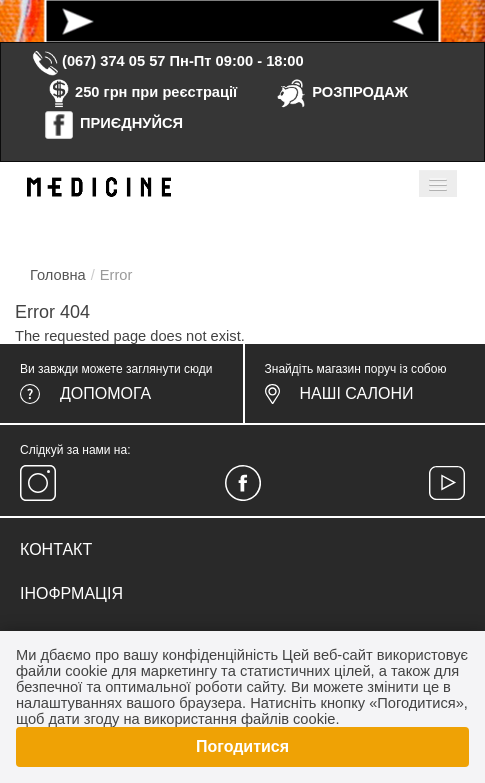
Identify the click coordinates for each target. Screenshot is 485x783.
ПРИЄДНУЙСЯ (113, 123)
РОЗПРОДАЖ (341, 92)
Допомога (105, 393)
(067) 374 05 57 (98, 61)
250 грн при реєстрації (140, 92)
